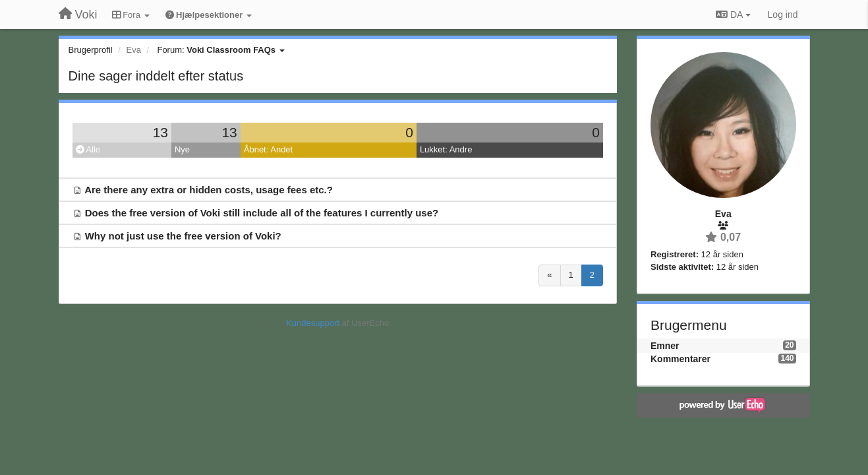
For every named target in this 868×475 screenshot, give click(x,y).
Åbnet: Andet (268, 149)
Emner (665, 346)
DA (733, 15)
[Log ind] (783, 15)
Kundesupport (313, 323)
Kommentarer (680, 359)
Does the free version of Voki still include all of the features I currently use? (262, 213)
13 (160, 132)
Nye (182, 149)
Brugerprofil (91, 50)
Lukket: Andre (446, 149)
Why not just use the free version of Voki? (183, 236)
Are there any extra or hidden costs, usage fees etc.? (209, 190)
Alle (88, 149)
